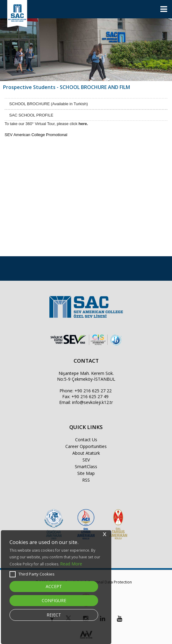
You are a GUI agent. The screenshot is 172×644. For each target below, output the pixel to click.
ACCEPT (54, 586)
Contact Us (86, 440)
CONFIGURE (54, 600)
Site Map (86, 473)
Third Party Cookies (32, 574)
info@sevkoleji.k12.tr (92, 402)
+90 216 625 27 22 (93, 391)
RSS (86, 480)
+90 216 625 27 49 (90, 396)
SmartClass (86, 466)
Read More (71, 564)
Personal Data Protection (110, 582)
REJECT (54, 615)
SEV (86, 460)
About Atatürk (86, 453)
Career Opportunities (86, 446)
